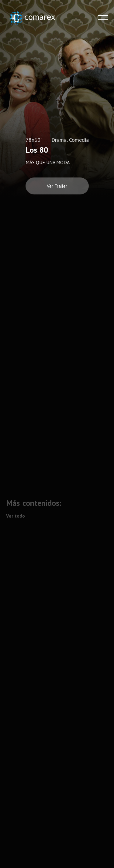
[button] (103, 18)
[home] (37, 18)
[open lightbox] (57, 184)
